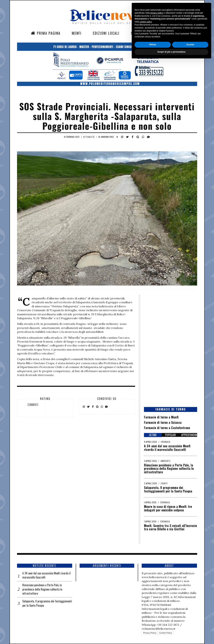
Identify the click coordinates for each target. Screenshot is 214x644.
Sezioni (137, 33)
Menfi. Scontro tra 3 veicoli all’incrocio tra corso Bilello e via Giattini (170, 527)
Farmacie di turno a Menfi (161, 417)
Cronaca (166, 442)
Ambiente (166, 461)
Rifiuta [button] (153, 627)
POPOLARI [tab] (170, 435)
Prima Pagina (46, 33)
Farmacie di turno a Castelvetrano (167, 428)
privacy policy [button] (157, 596)
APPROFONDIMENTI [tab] (189, 435)
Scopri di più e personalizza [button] (171, 635)
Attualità (89, 137)
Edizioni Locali (106, 33)
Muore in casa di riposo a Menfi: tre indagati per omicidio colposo (168, 508)
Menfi (77, 33)
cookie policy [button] (146, 605)
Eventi (164, 483)
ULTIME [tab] (153, 435)
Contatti (163, 33)
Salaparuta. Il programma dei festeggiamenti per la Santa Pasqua (168, 489)
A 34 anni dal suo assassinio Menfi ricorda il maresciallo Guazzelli (167, 448)
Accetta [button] (190, 627)
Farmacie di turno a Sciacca (163, 422)
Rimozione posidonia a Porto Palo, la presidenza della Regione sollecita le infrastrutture (169, 469)
